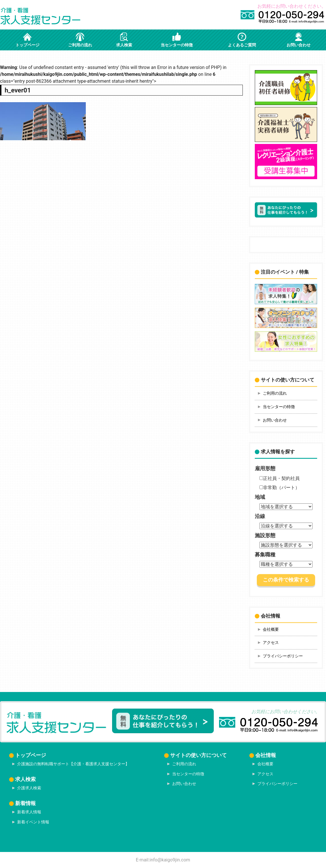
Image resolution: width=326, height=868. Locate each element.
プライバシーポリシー (283, 656)
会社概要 (271, 629)
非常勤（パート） (280, 488)
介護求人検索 (29, 788)
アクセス (271, 642)
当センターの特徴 (279, 407)
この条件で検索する (286, 580)
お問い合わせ (275, 420)
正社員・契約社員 (280, 478)
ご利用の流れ (275, 393)
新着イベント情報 (33, 822)
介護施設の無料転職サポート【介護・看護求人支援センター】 (73, 764)
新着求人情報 (29, 812)
